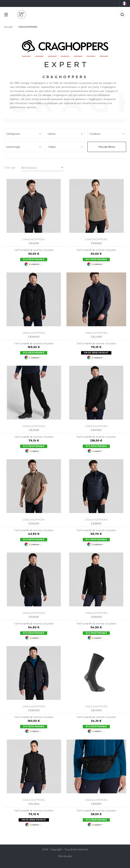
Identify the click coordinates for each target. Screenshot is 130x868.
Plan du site (65, 856)
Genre (52, 134)
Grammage (13, 147)
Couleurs (95, 134)
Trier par (10, 168)
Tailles (52, 147)
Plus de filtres (107, 147)
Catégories (13, 134)
